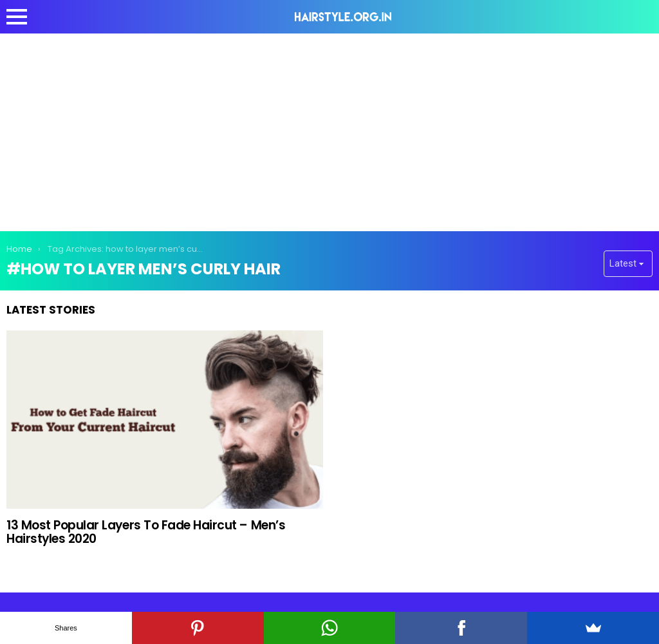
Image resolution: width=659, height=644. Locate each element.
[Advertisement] (329, 130)
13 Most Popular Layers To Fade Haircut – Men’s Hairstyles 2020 (146, 532)
